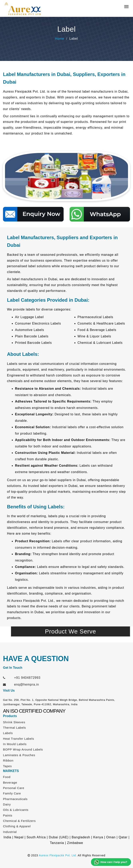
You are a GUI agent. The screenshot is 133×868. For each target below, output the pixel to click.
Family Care (12, 793)
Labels (8, 733)
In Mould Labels (15, 744)
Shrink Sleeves (14, 722)
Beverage (10, 783)
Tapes (7, 766)
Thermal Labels (14, 728)
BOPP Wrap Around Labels (23, 749)
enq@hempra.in (26, 684)
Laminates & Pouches (19, 755)
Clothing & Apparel (17, 826)
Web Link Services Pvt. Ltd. (85, 862)
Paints (8, 815)
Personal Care (14, 788)
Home (60, 39)
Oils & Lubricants (16, 810)
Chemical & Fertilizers (19, 821)
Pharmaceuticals (15, 799)
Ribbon (8, 760)
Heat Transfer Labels (18, 739)
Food (7, 777)
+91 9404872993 (27, 678)
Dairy (7, 804)
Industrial (10, 832)
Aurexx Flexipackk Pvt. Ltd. (58, 855)
